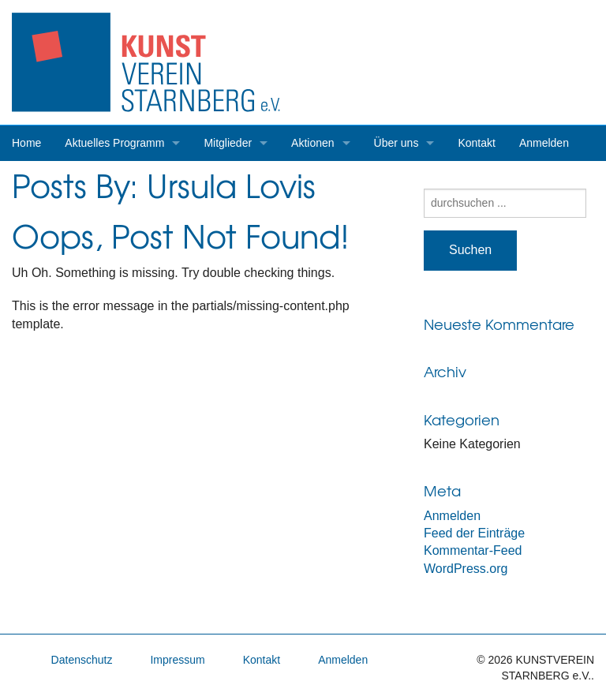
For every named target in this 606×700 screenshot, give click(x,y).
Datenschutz (82, 660)
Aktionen (312, 143)
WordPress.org (466, 569)
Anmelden (544, 143)
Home (26, 143)
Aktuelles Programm (114, 143)
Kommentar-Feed (473, 550)
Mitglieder (228, 143)
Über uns (397, 143)
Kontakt (476, 143)
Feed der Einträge (474, 533)
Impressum (177, 660)
